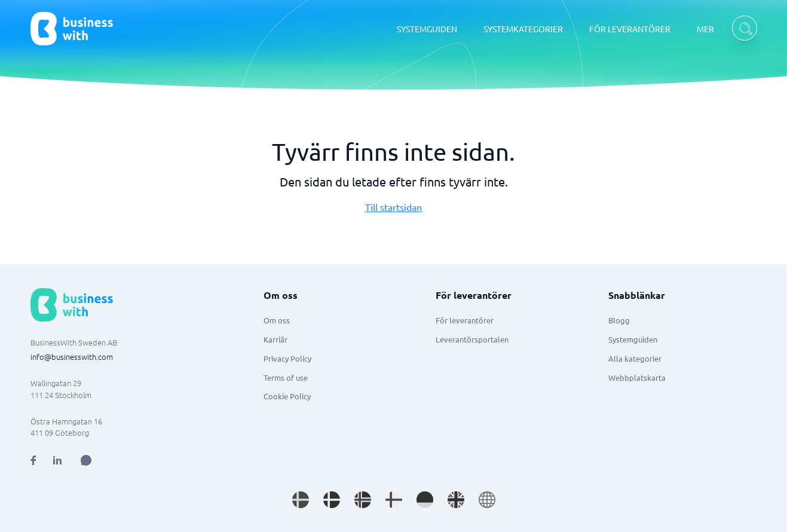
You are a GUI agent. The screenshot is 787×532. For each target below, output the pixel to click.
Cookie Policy (287, 396)
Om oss (277, 320)
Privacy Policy (287, 358)
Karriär (275, 339)
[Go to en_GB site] (456, 500)
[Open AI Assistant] (86, 460)
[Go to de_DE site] (425, 500)
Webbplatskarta (637, 377)
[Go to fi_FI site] (394, 500)
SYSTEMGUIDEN (427, 29)
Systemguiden (633, 339)
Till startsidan (393, 207)
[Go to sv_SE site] (301, 500)
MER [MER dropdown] (705, 29)
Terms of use (286, 377)
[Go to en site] (487, 500)
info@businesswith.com (72, 357)
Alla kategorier (635, 358)
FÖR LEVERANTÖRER (630, 29)
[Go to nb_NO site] (363, 500)
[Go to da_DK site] (332, 500)
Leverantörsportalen (472, 339)
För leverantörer (465, 320)
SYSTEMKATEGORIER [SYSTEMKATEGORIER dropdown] (523, 29)
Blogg (619, 320)
